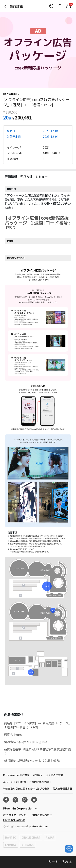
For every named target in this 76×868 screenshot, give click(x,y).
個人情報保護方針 (62, 788)
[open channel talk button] (69, 849)
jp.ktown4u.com (38, 826)
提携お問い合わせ (42, 815)
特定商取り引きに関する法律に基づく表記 (26, 788)
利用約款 (21, 782)
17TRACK (27, 845)
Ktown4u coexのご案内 (16, 775)
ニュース (8, 782)
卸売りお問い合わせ (14, 820)
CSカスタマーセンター (16, 815)
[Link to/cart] (69, 6)
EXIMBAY (11, 845)
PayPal (50, 837)
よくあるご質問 (55, 775)
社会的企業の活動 (39, 782)
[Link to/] (60, 6)
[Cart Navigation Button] (69, 6)
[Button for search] (51, 6)
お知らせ (38, 775)
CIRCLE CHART (31, 837)
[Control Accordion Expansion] (38, 808)
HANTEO (11, 837)
